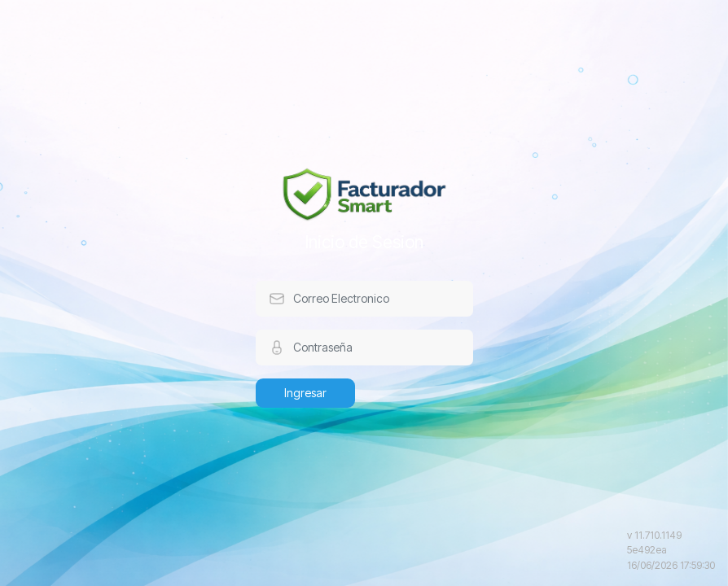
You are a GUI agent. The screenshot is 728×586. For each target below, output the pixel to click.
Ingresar (305, 393)
